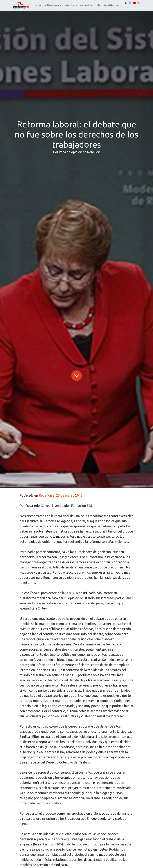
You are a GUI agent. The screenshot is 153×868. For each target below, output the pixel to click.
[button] (99, 6)
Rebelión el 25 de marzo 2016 (61, 495)
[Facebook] (126, 3)
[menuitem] (38, 6)
